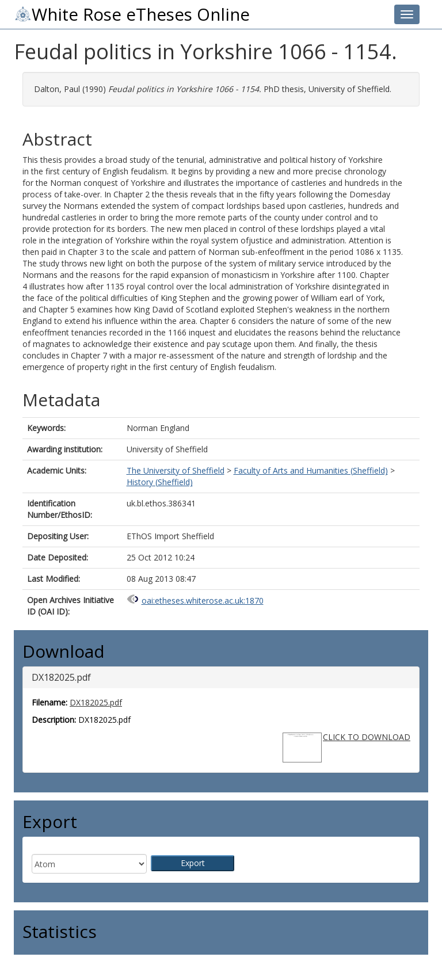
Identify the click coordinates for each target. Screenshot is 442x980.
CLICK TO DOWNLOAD (367, 737)
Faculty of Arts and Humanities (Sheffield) (311, 470)
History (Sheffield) (160, 482)
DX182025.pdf (96, 702)
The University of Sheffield (176, 470)
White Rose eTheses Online (132, 14)
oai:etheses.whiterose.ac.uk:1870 (203, 600)
